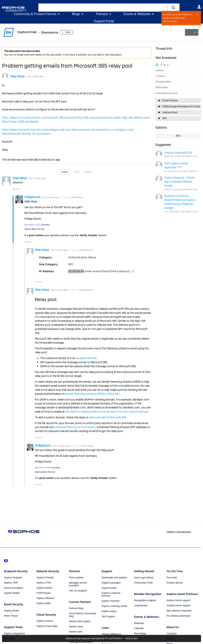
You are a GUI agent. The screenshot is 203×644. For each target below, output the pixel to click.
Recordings (140, 633)
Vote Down (19, 189)
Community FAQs (143, 583)
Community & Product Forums (35, 14)
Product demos (175, 583)
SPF (165, 118)
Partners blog (76, 608)
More (73, 32)
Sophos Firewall (45, 578)
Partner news (76, 627)
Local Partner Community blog (82, 615)
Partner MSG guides (80, 621)
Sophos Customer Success (111, 594)
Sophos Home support (178, 600)
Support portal (109, 588)
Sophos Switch (44, 588)
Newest (89, 172)
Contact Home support (178, 606)
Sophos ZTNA (44, 583)
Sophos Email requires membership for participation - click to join (101, 638)
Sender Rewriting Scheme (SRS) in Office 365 (92, 394)
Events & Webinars (137, 14)
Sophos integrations (14, 633)
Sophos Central (45, 621)
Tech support (108, 616)
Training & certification (81, 642)
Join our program (78, 591)
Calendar (139, 628)
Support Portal (104, 21)
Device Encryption (14, 588)
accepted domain (86, 358)
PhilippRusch (33, 197)
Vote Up (14, 189)
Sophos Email (170, 112)
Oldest (65, 172)
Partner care (76, 632)
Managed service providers (78, 584)
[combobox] (103, 8)
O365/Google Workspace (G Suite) (181, 106)
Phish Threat (11, 616)
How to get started (144, 578)
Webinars (139, 623)
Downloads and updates (114, 578)
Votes (76, 172)
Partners (102, 14)
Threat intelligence (111, 634)
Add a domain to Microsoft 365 (108, 417)
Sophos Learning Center (114, 606)
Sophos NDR (43, 603)
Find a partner (76, 578)
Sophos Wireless (45, 598)
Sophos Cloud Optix (47, 626)
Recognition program (145, 600)
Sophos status (109, 611)
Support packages (111, 583)
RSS (178, 136)
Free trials (172, 578)
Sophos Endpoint (13, 578)
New (192, 32)
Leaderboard (141, 606)
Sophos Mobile (12, 593)
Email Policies (170, 101)
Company (172, 633)
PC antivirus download (178, 616)
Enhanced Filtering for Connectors (75, 427)
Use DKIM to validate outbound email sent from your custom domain (107, 411)
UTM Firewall (44, 593)
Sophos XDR (11, 583)
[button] (174, 7)
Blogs (76, 14)
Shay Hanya (17, 76)
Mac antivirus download (179, 611)
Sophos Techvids (111, 601)
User (199, 7)
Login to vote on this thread (161, 64)
